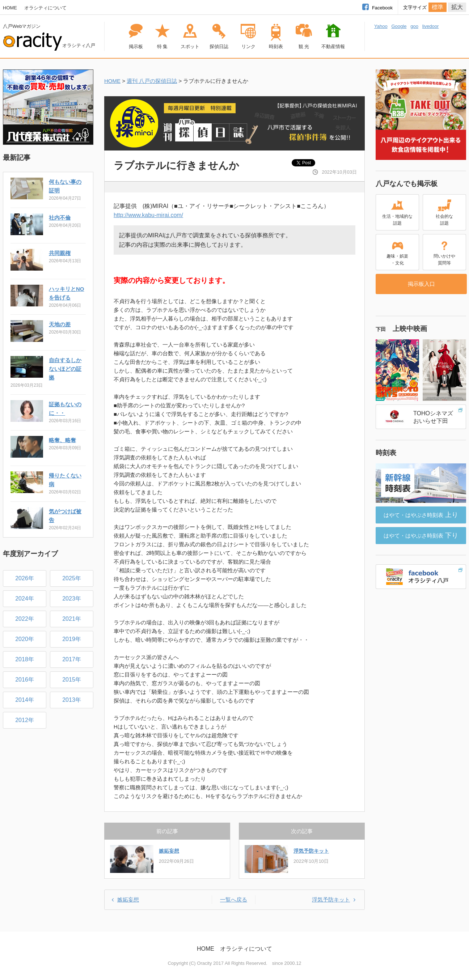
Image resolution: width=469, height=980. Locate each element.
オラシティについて (45, 8)
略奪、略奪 (62, 440)
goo (414, 26)
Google (399, 26)
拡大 (457, 7)
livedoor (431, 26)
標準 (438, 7)
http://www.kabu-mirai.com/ (148, 215)
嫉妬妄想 (169, 851)
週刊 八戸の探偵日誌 (152, 81)
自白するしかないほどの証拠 (65, 369)
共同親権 (60, 253)
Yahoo (381, 26)
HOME (10, 8)
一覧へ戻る (234, 900)
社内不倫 (60, 218)
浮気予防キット (311, 851)
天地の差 (60, 324)
